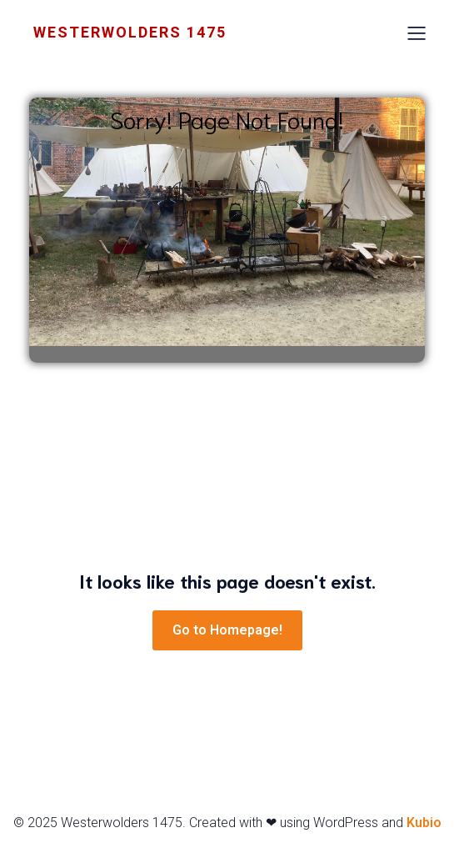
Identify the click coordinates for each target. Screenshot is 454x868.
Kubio (424, 823)
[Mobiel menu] (417, 33)
